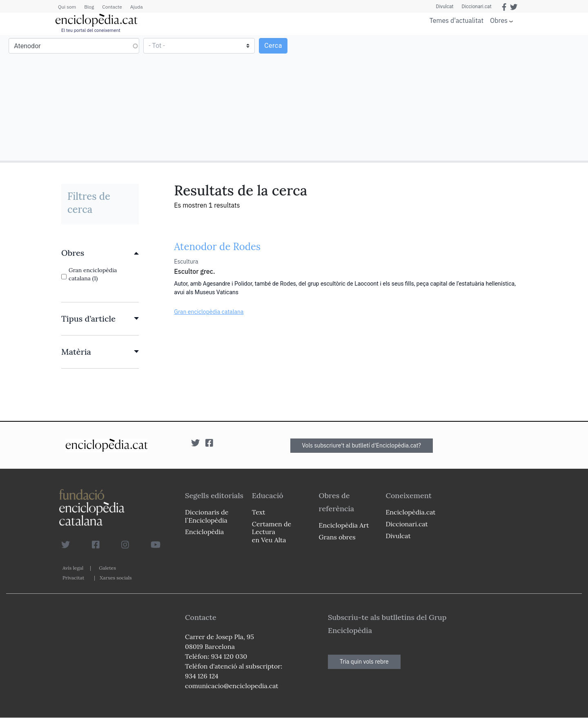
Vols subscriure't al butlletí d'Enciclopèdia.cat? (362, 445)
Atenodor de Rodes (217, 247)
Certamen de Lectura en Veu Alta (272, 532)
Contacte (112, 7)
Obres (499, 20)
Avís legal (73, 568)
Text (259, 512)
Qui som (67, 7)
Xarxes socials (116, 578)
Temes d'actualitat (457, 20)
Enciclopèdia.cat (410, 512)
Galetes (107, 568)
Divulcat (445, 7)
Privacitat (73, 578)
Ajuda (137, 7)
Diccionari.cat (476, 7)
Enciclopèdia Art (344, 525)
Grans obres (337, 537)
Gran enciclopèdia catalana (209, 312)
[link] (100, 253)
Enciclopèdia (204, 532)
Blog (89, 7)
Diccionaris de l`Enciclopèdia (207, 516)
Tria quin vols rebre (364, 662)
